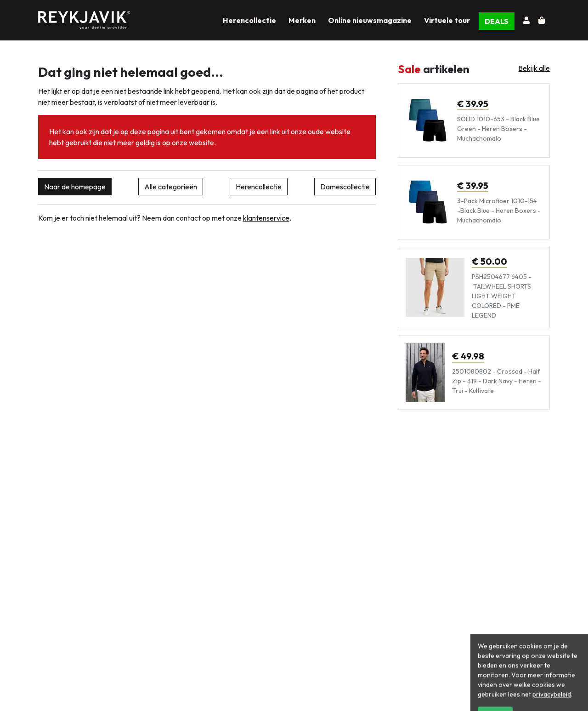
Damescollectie (345, 187)
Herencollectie (249, 20)
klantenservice (266, 218)
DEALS (497, 21)
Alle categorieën (171, 187)
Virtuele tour (447, 20)
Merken (302, 20)
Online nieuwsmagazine (370, 20)
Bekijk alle (534, 68)
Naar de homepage (75, 187)
